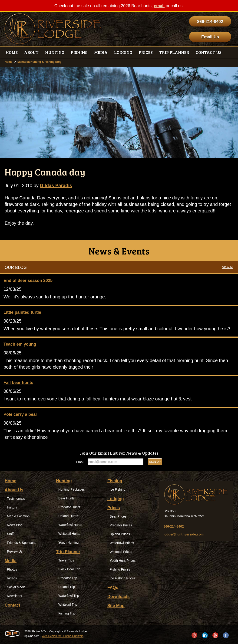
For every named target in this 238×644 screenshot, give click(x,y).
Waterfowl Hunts (70, 525)
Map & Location (18, 516)
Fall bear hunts (18, 383)
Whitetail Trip (68, 604)
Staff (10, 534)
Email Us (210, 37)
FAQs (113, 588)
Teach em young (20, 344)
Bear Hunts (66, 498)
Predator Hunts (69, 507)
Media (11, 561)
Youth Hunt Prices (123, 561)
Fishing (115, 481)
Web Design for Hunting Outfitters (63, 636)
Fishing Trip (67, 613)
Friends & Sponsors (21, 543)
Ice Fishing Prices (122, 578)
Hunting (64, 481)
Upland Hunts (68, 516)
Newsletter (15, 596)
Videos (12, 578)
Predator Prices (121, 525)
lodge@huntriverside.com (184, 534)
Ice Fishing (118, 489)
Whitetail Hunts (69, 534)
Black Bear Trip (69, 569)
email (159, 6)
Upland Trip (67, 587)
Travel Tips (66, 560)
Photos (12, 569)
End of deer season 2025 (28, 281)
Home (8, 62)
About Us (14, 490)
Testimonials (16, 499)
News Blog (15, 525)
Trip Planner (68, 552)
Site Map (116, 606)
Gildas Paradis (56, 185)
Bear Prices (118, 516)
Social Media (16, 587)
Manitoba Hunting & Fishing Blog (39, 62)
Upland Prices (120, 534)
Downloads (119, 597)
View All (228, 267)
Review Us (15, 552)
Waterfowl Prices (122, 543)
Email (80, 462)
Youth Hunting (68, 542)
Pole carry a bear (20, 414)
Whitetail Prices (121, 552)
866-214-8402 (210, 22)
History (12, 507)
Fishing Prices (120, 569)
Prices (114, 508)
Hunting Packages (72, 489)
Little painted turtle (22, 312)
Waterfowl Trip (69, 596)
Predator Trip (68, 578)
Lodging (116, 499)
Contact (12, 605)
